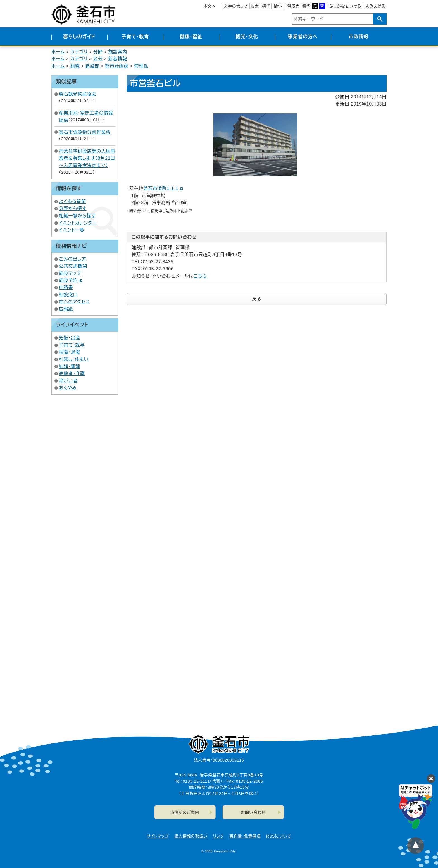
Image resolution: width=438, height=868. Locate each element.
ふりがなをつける (345, 6)
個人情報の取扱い (191, 836)
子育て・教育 (135, 37)
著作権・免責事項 (245, 836)
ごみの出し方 (73, 259)
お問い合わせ (253, 812)
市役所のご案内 (185, 812)
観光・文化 (247, 37)
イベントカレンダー (78, 223)
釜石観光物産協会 (78, 94)
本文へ (210, 6)
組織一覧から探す (77, 216)
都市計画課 (117, 66)
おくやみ (68, 388)
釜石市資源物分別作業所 (85, 132)
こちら (200, 276)
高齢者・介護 (72, 374)
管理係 (141, 66)
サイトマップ (158, 836)
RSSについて (279, 836)
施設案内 (118, 52)
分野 (98, 52)
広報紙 (66, 309)
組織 (75, 66)
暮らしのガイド (79, 37)
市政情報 (359, 37)
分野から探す (73, 208)
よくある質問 (72, 201)
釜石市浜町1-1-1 (163, 188)
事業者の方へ (303, 37)
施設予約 (71, 280)
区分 (98, 59)
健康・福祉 (191, 37)
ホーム (58, 52)
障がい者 (68, 381)
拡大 (255, 6)
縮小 (278, 6)
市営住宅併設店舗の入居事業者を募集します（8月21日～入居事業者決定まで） (87, 158)
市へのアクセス (74, 302)
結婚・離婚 (70, 367)
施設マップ (70, 273)
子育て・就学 (72, 345)
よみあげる (375, 6)
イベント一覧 (72, 230)
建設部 (92, 66)
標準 (266, 6)
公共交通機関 (73, 266)
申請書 (66, 288)
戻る (257, 299)
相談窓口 (68, 295)
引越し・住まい (74, 359)
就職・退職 (70, 352)
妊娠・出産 (70, 338)
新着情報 (118, 59)
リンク (219, 836)
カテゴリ (79, 52)
